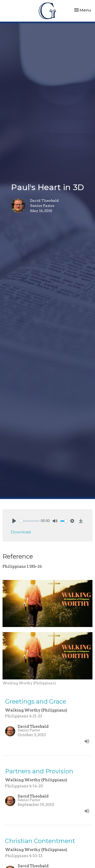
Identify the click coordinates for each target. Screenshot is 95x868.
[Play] (14, 521)
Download (21, 532)
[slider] (30, 521)
